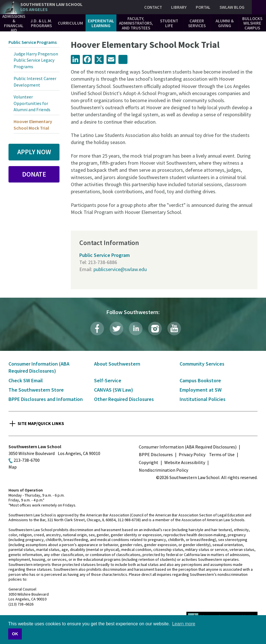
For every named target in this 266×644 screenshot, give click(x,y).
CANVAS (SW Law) (114, 390)
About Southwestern (117, 364)
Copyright (149, 462)
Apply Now (34, 152)
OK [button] (15, 634)
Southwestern (51, 7)
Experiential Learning (101, 23)
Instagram (155, 329)
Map (13, 467)
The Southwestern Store (36, 390)
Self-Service (108, 380)
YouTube (174, 329)
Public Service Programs (33, 42)
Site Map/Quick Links (41, 423)
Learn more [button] (184, 624)
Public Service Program (105, 255)
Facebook (97, 329)
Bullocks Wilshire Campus (252, 23)
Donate (34, 174)
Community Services (202, 364)
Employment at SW (201, 390)
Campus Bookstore (200, 380)
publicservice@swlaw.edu (120, 269)
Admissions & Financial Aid (14, 23)
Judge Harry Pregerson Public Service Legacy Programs (36, 60)
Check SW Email (26, 380)
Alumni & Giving (225, 23)
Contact (153, 7)
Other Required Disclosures (124, 399)
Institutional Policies (203, 399)
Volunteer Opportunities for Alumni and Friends (32, 103)
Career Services (197, 23)
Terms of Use (222, 454)
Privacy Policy (192, 454)
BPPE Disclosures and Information (46, 399)
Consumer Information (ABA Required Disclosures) (188, 447)
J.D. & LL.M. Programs (41, 23)
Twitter (116, 329)
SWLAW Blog (232, 7)
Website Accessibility (185, 462)
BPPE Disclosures (156, 454)
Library (179, 7)
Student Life (169, 23)
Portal (203, 7)
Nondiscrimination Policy (163, 470)
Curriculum (70, 23)
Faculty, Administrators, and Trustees (136, 23)
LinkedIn (136, 329)
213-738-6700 (27, 460)
